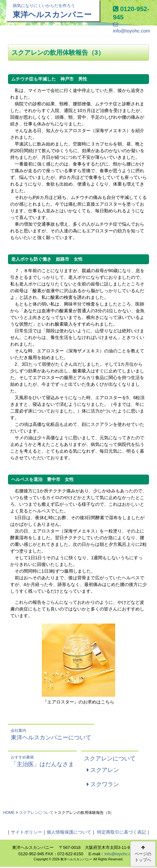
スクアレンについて (110, 759)
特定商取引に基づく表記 (122, 832)
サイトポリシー (26, 832)
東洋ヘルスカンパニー (53, 11)
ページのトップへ (143, 854)
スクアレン (103, 770)
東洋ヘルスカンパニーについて (51, 734)
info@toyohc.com (120, 854)
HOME (9, 813)
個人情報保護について (69, 832)
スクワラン (103, 784)
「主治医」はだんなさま (42, 761)
